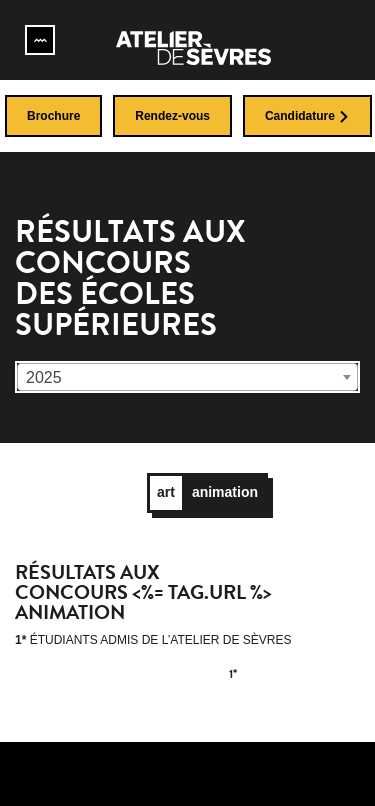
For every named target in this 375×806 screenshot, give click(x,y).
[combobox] (187, 377)
